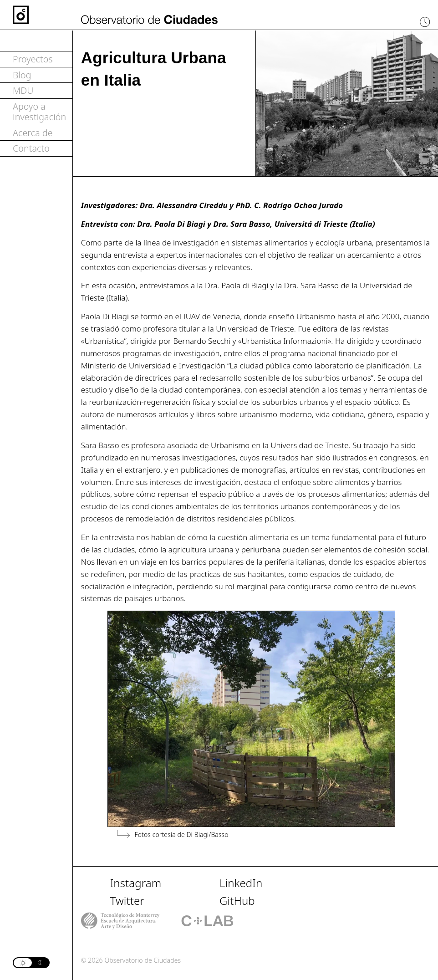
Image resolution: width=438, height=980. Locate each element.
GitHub (237, 901)
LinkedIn (241, 883)
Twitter (127, 901)
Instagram (136, 883)
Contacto (31, 148)
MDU (23, 90)
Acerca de (33, 133)
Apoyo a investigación (39, 112)
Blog (22, 75)
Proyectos (33, 59)
